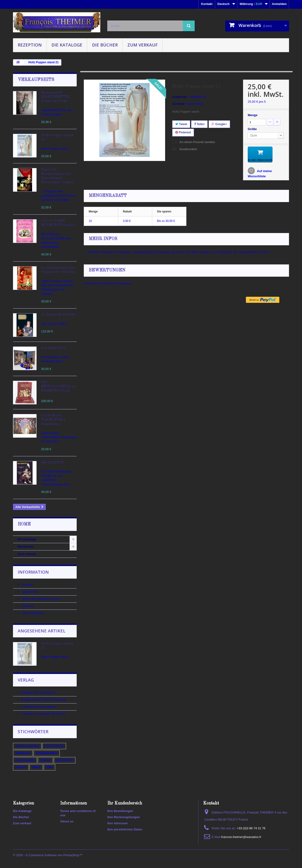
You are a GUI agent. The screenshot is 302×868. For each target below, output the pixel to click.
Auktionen (23, 753)
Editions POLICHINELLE (38, 692)
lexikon (45, 760)
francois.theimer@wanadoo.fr (241, 837)
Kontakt (207, 4)
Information (33, 572)
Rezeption (30, 45)
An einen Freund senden (197, 142)
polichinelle (65, 760)
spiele (36, 767)
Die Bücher (105, 45)
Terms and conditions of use (40, 599)
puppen (21, 767)
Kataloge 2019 (53, 348)
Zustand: (179, 104)
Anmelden (279, 4)
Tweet (181, 124)
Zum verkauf (143, 45)
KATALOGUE (54, 746)
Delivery (27, 585)
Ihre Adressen (117, 823)
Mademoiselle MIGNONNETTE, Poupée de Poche (56, 97)
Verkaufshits (36, 80)
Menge (253, 115)
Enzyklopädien (47, 753)
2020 (49, 767)
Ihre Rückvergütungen (124, 817)
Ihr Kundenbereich (125, 803)
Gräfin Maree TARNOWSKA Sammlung (53, 420)
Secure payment (32, 613)
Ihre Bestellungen (120, 811)
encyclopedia (25, 760)
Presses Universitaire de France (43, 714)
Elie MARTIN (52, 463)
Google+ (219, 124)
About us (27, 606)
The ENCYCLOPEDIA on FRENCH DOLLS (58, 387)
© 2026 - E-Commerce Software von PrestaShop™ (48, 855)
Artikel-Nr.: (180, 97)
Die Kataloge (67, 45)
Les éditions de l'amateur (38, 707)
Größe (253, 129)
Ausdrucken (188, 149)
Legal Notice (30, 592)
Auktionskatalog (27, 746)
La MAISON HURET (59, 315)
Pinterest (183, 132)
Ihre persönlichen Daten (125, 829)
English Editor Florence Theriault (43, 700)
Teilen (199, 124)
